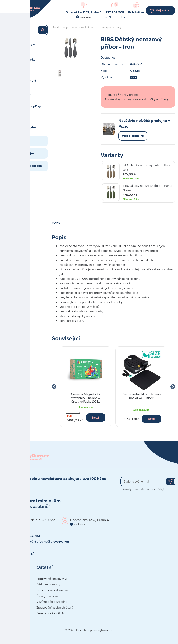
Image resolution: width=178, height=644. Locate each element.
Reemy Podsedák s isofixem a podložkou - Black (141, 396)
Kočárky (20, 70)
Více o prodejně (133, 136)
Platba (7, 602)
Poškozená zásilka (15, 613)
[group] (85, 387)
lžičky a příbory (111, 27)
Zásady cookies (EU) (50, 613)
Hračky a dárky (25, 59)
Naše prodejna (24, 153)
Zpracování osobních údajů (55, 607)
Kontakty (9, 579)
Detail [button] (96, 417)
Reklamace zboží (15, 619)
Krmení (92, 27)
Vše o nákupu (12, 607)
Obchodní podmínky (17, 590)
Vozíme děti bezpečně (52, 602)
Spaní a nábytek (25, 127)
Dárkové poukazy (48, 584)
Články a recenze (48, 596)
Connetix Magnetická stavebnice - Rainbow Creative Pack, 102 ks (86, 398)
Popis (56, 223)
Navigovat (85, 17)
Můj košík (162, 10)
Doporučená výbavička (52, 590)
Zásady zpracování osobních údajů (144, 489)
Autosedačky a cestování (24, 47)
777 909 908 (115, 12)
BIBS (133, 77)
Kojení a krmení (25, 80)
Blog (17, 141)
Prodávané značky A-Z (52, 579)
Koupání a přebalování (22, 93)
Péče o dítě (22, 117)
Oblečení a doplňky (27, 106)
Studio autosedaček (28, 166)
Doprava (9, 596)
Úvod (55, 27)
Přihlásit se (136, 12)
